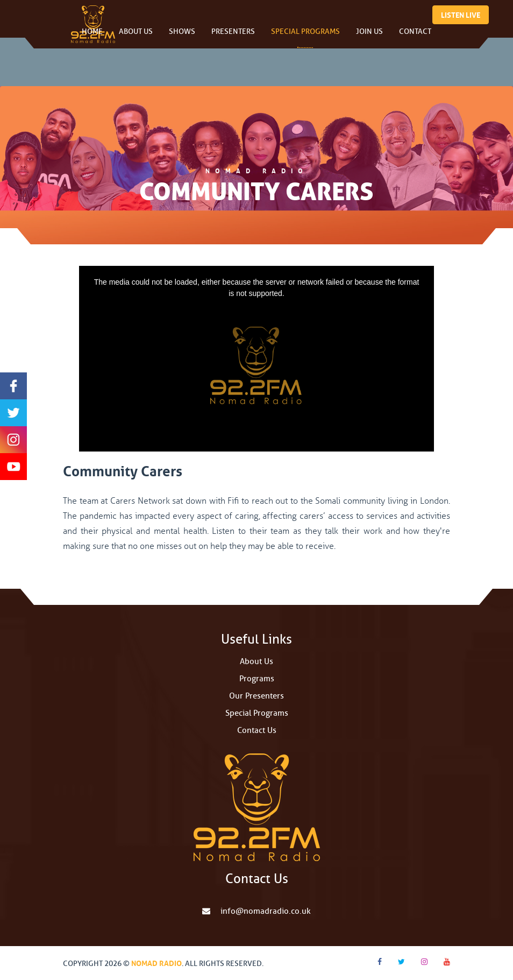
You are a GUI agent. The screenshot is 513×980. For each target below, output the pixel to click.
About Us (136, 37)
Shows (182, 37)
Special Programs (305, 37)
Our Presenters (256, 696)
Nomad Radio (156, 962)
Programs (257, 679)
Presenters (233, 37)
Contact (415, 37)
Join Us (369, 37)
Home (92, 37)
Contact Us (257, 731)
